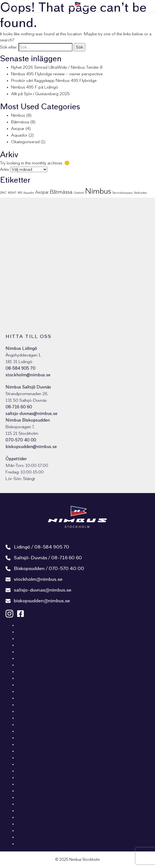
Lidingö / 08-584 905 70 (37, 547)
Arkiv (5, 169)
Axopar (18, 129)
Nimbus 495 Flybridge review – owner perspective (57, 74)
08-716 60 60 (19, 407)
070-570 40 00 (21, 440)
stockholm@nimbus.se (28, 375)
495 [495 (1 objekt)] (20, 193)
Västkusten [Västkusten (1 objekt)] (140, 193)
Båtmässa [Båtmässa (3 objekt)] (61, 192)
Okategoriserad (25, 142)
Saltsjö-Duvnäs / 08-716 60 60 (44, 558)
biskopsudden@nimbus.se (31, 447)
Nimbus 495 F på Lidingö (35, 87)
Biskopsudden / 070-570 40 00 (45, 569)
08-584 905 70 (20, 368)
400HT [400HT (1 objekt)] (12, 193)
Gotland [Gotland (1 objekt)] (79, 193)
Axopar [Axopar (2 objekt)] (42, 192)
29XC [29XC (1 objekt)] (3, 193)
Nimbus (18, 115)
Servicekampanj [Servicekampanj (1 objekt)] (122, 193)
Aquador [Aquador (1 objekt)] (29, 193)
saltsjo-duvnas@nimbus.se (31, 414)
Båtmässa (20, 122)
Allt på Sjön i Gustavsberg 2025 (40, 94)
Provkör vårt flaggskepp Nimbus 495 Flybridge (54, 81)
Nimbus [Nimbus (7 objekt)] (98, 191)
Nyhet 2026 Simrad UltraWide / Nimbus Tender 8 (57, 67)
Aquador (19, 135)
